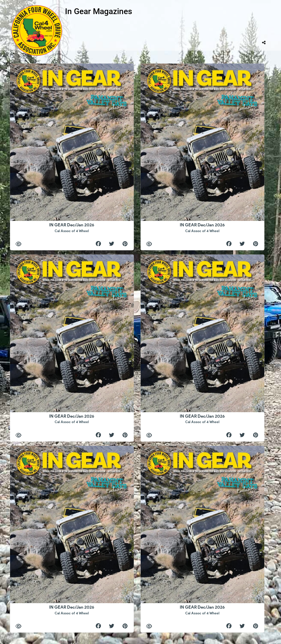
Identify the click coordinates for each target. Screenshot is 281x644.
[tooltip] (264, 43)
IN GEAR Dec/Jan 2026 (72, 228)
